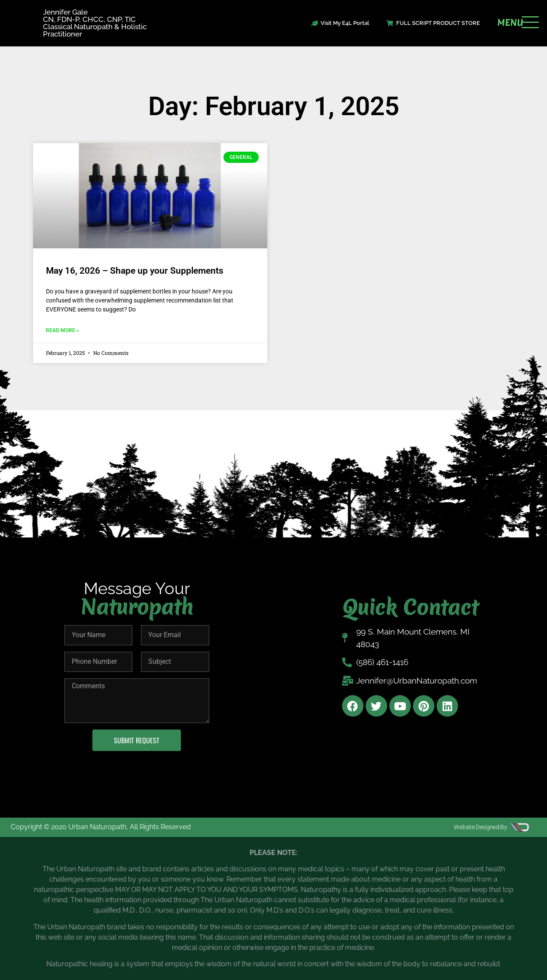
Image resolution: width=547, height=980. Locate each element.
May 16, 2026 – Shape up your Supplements (135, 271)
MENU (510, 23)
